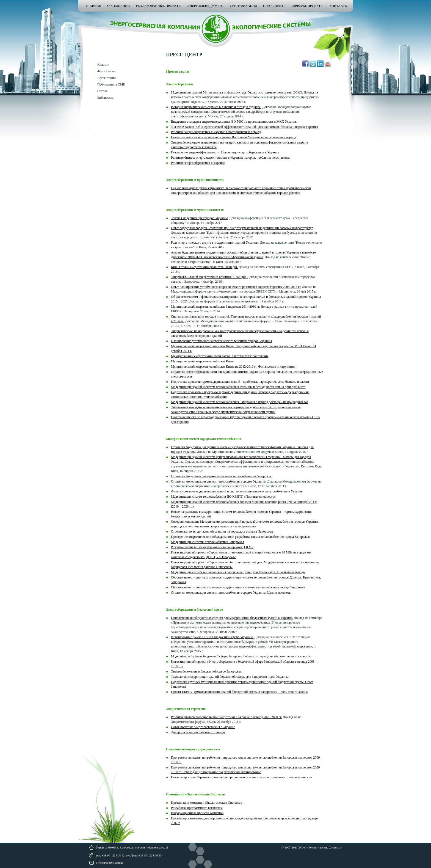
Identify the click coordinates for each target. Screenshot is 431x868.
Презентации (107, 78)
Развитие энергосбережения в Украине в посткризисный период (216, 132)
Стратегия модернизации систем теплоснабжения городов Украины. (219, 481)
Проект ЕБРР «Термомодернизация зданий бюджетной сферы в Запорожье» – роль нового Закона (239, 692)
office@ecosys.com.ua (110, 863)
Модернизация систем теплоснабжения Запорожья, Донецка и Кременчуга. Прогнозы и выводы (238, 572)
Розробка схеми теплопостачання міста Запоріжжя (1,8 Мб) (213, 547)
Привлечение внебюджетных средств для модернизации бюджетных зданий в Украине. (232, 618)
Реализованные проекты (158, 6)
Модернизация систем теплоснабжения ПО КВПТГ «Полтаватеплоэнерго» (223, 497)
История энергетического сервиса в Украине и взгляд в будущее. (216, 107)
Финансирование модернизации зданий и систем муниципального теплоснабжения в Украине (237, 491)
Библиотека (105, 98)
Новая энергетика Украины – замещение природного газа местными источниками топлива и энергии (241, 777)
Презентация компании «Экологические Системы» (207, 803)
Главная (93, 6)
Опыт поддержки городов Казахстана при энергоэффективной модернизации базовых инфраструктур (242, 228)
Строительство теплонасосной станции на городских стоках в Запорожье (222, 531)
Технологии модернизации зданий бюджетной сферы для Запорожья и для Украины (230, 677)
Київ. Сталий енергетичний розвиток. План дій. (204, 267)
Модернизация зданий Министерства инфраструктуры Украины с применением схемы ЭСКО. (237, 92)
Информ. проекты (307, 6)
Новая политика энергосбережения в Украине (203, 727)
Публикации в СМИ (111, 84)
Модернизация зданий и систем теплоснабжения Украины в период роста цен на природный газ (238, 387)
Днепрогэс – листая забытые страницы (198, 732)
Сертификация (244, 6)
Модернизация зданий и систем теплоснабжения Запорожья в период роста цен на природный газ (240, 402)
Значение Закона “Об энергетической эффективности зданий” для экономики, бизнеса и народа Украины (244, 127)
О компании (118, 6)
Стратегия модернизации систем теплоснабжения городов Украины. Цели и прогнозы (231, 593)
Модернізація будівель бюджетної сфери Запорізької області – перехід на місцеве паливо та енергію (241, 656)
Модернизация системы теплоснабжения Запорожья (208, 542)
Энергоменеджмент (206, 6)
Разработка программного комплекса (197, 808)
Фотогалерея (106, 71)
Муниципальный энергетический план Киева (203, 361)
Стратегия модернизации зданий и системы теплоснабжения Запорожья (221, 476)
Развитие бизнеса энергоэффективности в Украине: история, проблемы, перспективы (231, 158)
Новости (103, 65)
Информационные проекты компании (197, 813)
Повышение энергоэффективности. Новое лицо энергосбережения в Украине (225, 152)
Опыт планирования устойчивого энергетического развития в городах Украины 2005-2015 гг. (236, 287)
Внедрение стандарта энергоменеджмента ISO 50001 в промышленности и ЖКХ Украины (234, 122)
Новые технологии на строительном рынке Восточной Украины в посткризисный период (234, 137)
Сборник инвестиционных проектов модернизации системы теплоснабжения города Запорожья (238, 587)
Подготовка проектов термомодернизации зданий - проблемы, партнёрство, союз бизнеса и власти (240, 382)
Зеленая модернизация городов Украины (199, 218)
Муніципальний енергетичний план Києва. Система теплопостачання (220, 356)
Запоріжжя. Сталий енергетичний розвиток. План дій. (209, 277)
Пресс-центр (274, 6)
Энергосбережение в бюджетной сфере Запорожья (206, 671)
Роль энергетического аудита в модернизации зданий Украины (215, 243)
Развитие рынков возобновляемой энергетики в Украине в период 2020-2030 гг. (226, 717)
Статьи (102, 91)
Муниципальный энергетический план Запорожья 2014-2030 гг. (215, 307)
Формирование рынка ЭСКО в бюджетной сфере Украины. (212, 637)
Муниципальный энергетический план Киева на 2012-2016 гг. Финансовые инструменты (233, 367)
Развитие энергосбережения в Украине (198, 163)
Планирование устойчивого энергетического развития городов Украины (221, 341)
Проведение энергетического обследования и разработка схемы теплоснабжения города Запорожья (240, 537)
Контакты (338, 6)
